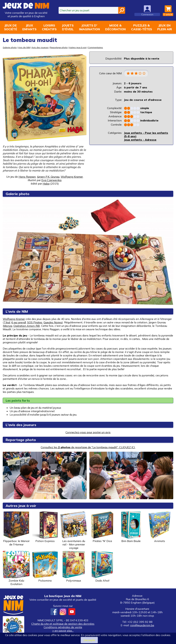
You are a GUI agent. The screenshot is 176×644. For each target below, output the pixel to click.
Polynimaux (74, 567)
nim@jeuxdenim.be (142, 625)
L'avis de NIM (17, 311)
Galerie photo (10, 47)
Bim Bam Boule (131, 527)
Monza (8, 326)
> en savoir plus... (63, 631)
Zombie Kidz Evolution (16, 568)
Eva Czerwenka (51, 180)
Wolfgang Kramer (72, 177)
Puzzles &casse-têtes (142, 27)
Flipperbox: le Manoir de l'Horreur (16, 529)
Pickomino (45, 567)
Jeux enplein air (165, 27)
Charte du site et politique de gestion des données (63, 624)
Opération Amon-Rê (26, 326)
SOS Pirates (35, 322)
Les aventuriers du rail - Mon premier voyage (74, 530)
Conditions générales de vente (63, 627)
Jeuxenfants (29, 27)
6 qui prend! (19, 322)
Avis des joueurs (40, 47)
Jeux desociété (11, 27)
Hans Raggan (27, 177)
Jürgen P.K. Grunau (48, 177)
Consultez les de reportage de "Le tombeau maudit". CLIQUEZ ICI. (88, 447)
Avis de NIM (24, 47)
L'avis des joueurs (21, 425)
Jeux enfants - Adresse (140, 140)
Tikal (7, 322)
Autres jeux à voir (78, 47)
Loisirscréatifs (49, 27)
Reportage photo (59, 47)
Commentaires (95, 47)
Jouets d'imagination (89, 27)
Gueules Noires (53, 322)
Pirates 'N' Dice (102, 527)
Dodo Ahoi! (102, 567)
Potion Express (45, 527)
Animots (160, 527)
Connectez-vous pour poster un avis (88, 432)
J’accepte (89, 640)
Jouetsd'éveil (68, 27)
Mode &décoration (115, 27)
